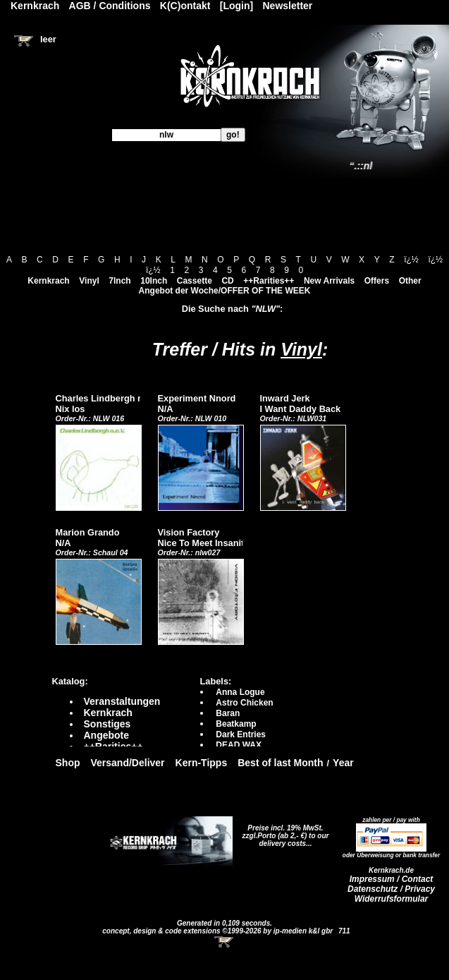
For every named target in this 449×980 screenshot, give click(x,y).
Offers (377, 281)
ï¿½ (411, 260)
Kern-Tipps (202, 763)
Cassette (195, 281)
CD (227, 281)
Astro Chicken (244, 703)
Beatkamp (236, 724)
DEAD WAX (239, 745)
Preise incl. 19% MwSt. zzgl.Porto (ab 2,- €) (283, 832)
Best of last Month (280, 763)
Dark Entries (241, 734)
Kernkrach (48, 281)
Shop (68, 763)
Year (343, 763)
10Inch (154, 281)
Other (410, 281)
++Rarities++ (269, 281)
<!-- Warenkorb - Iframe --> (225, 942)
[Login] (236, 6)
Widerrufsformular (392, 899)
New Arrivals (329, 281)
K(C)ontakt (185, 6)
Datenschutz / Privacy (391, 889)
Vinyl (89, 281)
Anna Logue (240, 692)
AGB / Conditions (110, 6)
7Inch (119, 281)
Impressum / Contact (392, 879)
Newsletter (288, 6)
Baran (228, 713)
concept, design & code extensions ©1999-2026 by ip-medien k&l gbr (219, 931)
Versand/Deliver (128, 763)
